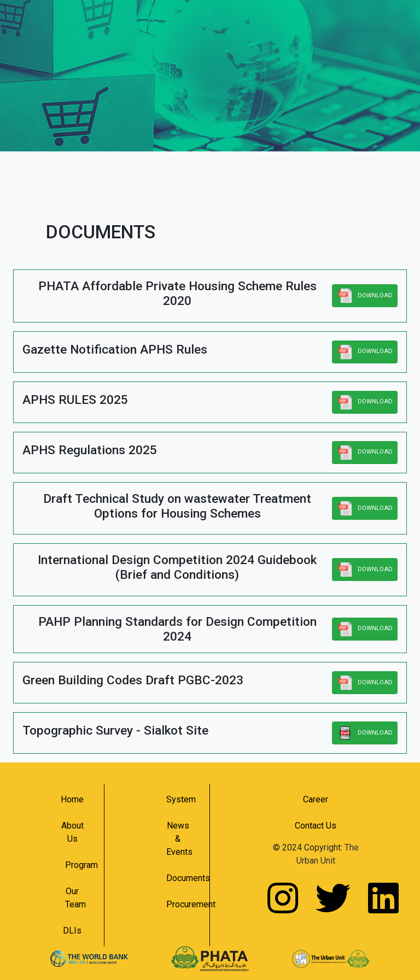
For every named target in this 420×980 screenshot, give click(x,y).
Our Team (75, 898)
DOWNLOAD (365, 296)
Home (72, 799)
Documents (182, 878)
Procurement (182, 904)
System (181, 799)
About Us (72, 832)
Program (77, 865)
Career (316, 799)
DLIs (72, 931)
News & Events (179, 839)
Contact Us (316, 826)
